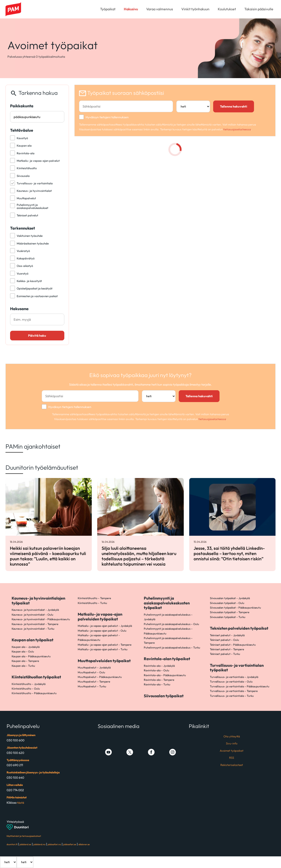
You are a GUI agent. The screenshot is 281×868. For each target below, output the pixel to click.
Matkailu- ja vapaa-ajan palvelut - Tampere (105, 645)
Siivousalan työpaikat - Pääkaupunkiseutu (235, 607)
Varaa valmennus (160, 9)
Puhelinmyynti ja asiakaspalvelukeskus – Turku (172, 647)
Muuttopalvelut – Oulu (91, 672)
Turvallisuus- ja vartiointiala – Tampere (234, 691)
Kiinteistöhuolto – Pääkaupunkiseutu (34, 693)
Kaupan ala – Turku (23, 666)
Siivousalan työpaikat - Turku (228, 617)
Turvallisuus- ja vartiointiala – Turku (232, 696)
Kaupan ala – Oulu (23, 651)
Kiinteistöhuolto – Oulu (26, 688)
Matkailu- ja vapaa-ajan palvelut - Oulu (102, 631)
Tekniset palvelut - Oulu (224, 640)
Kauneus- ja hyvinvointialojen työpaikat (38, 601)
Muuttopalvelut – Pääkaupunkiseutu (100, 677)
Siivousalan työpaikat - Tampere (230, 612)
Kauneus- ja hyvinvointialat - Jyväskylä (35, 610)
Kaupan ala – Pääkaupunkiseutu (31, 656)
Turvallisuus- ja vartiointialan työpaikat (237, 668)
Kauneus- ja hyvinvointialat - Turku (33, 629)
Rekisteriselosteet (232, 765)
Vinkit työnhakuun (195, 9)
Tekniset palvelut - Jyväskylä (227, 635)
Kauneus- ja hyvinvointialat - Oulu (32, 615)
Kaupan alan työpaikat (32, 640)
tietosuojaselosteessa (237, 129)
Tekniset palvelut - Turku (225, 654)
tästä (21, 803)
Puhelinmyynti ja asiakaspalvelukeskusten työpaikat (167, 603)
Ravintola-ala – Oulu (157, 670)
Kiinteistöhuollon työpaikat (36, 677)
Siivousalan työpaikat (164, 696)
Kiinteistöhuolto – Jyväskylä (29, 684)
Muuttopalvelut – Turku (92, 686)
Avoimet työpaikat (232, 751)
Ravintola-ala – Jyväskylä (159, 666)
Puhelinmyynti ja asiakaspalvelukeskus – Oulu (171, 624)
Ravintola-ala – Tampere (159, 680)
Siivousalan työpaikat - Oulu (227, 603)
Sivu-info (232, 743)
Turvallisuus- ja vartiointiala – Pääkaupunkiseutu (240, 686)
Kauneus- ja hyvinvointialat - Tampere (35, 624)
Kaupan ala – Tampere (25, 661)
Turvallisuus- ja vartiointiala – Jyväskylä (234, 677)
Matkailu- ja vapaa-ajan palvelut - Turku (103, 649)
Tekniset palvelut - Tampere (227, 649)
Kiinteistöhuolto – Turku (92, 603)
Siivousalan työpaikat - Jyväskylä (230, 598)
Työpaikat (108, 9)
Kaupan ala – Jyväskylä (26, 647)
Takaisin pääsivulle (259, 9)
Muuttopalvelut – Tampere (94, 681)
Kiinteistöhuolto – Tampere (94, 598)
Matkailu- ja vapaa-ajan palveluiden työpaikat (100, 617)
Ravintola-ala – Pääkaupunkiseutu (165, 675)
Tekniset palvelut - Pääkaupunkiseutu (233, 645)
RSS (232, 758)
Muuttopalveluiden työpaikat (104, 661)
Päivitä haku (37, 336)
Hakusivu (131, 9)
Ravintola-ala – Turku (157, 684)
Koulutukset (227, 9)
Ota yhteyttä (232, 736)
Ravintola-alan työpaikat (167, 659)
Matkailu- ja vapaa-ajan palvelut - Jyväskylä (105, 626)
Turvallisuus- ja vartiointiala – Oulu (231, 681)
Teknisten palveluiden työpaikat (239, 628)
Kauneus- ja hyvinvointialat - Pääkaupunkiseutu (41, 619)
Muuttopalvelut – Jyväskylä (94, 667)
